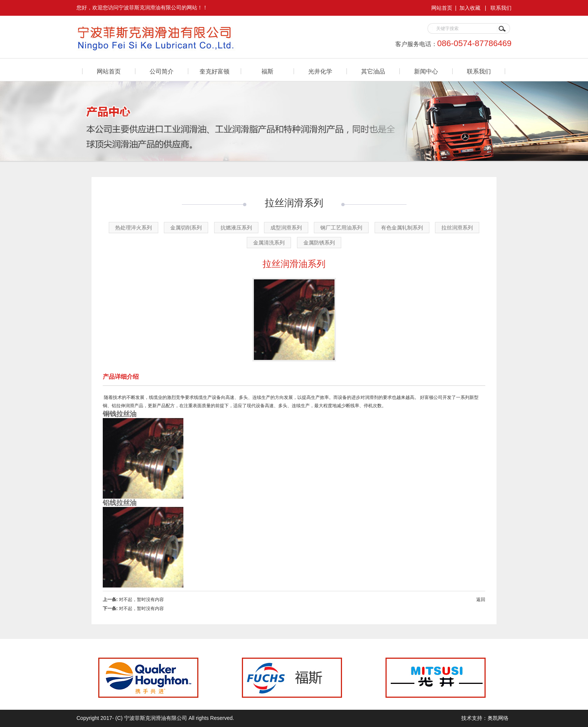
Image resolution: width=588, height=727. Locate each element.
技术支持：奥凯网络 (485, 718)
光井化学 (320, 71)
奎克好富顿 (214, 71)
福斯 (267, 71)
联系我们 (501, 8)
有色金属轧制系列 (402, 228)
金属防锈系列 (319, 243)
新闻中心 (426, 71)
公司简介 (162, 71)
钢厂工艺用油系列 (341, 228)
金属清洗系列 (269, 243)
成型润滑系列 (286, 228)
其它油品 (373, 71)
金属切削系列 (186, 228)
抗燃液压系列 (236, 228)
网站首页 (442, 8)
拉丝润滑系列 (457, 228)
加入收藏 (470, 8)
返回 (481, 600)
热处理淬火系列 (133, 228)
